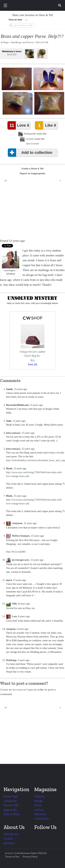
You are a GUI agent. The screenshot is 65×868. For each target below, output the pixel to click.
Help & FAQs (11, 814)
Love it (19, 125)
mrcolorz (30, 139)
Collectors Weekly (33, 6)
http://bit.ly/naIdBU (16, 552)
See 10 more (32, 144)
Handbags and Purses (22, 42)
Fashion (39, 796)
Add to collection (31, 153)
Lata (14, 616)
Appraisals (10, 810)
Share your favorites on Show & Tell (32, 15)
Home (38, 805)
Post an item (16, 20)
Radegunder (30, 134)
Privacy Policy (30, 857)
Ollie (14, 604)
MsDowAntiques (21, 536)
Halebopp (11, 660)
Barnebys (9, 843)
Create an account (11, 689)
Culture (39, 810)
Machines (40, 814)
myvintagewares (20, 560)
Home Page (10, 796)
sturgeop (11, 629)
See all (33, 364)
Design (39, 801)
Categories (10, 801)
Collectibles (42, 819)
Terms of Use (12, 857)
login (30, 689)
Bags (6, 42)
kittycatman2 (13, 433)
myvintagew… (11, 261)
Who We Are (11, 834)
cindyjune (17, 523)
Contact (8, 838)
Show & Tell (42, 42)
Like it (46, 125)
